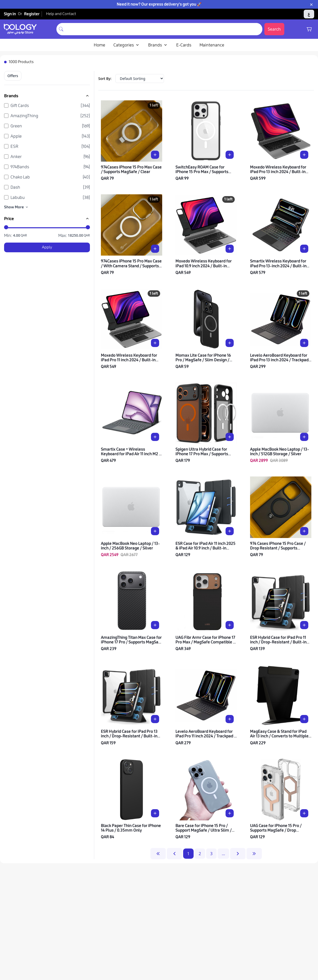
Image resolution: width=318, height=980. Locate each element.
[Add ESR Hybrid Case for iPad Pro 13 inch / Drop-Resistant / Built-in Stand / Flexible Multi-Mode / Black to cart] (155, 719)
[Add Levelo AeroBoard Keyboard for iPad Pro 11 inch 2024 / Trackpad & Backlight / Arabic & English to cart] (230, 719)
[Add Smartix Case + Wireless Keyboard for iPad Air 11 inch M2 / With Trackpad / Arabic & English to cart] (155, 437)
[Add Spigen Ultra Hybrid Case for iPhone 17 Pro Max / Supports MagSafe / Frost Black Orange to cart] (230, 437)
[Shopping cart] (309, 29)
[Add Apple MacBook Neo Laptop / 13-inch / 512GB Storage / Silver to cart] (304, 437)
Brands (158, 45)
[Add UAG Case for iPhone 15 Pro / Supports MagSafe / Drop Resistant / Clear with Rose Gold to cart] (304, 813)
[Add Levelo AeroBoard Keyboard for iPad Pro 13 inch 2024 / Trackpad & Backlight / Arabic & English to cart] (304, 343)
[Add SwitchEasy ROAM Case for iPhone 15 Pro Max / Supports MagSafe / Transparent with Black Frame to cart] (230, 155)
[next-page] (238, 854)
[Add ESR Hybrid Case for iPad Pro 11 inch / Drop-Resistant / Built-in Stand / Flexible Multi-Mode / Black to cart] (304, 625)
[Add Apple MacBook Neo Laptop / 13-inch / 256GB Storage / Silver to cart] (155, 531)
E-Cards (184, 45)
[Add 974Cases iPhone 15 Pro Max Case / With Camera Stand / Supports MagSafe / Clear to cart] (155, 249)
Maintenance (212, 45)
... (223, 854)
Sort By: (105, 79)
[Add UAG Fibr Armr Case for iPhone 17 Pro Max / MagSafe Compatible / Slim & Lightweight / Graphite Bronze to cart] (230, 625)
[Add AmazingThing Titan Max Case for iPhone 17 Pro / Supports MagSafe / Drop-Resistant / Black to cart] (155, 625)
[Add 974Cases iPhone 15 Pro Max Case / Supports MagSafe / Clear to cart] (155, 155)
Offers (13, 76)
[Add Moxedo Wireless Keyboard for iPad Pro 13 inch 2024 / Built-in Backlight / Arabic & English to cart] (304, 155)
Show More (16, 207)
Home (99, 45)
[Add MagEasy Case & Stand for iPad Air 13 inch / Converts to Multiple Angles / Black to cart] (304, 719)
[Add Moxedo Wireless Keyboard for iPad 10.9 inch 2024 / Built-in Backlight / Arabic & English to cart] (230, 249)
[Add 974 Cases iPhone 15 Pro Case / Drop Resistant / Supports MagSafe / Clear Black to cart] (304, 531)
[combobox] (164, 29)
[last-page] (254, 854)
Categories (127, 45)
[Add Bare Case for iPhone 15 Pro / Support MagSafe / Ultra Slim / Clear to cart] (230, 813)
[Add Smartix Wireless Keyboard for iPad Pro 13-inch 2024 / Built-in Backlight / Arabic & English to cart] (304, 249)
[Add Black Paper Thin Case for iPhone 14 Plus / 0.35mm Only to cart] (155, 813)
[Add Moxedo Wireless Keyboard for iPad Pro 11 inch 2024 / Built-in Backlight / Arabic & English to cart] (155, 343)
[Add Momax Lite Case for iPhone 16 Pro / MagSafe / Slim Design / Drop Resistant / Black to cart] (230, 343)
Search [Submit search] (274, 29)
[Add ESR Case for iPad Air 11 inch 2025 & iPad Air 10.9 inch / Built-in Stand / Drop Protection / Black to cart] (230, 531)
